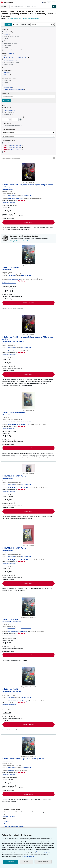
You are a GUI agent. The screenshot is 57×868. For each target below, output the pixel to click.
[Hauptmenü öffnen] (4, 7)
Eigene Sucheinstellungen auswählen (14, 825)
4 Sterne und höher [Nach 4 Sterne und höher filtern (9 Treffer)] (13, 150)
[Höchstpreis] (15, 120)
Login (49, 3)
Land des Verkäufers (8, 136)
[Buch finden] (54, 7)
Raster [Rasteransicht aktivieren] (17, 25)
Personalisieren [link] (42, 862)
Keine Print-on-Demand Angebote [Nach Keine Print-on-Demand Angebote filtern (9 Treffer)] (13, 89)
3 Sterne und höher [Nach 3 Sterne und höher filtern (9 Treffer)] (13, 147)
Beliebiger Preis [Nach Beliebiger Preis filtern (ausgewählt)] (8, 108)
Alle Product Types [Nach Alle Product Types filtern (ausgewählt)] (8, 32)
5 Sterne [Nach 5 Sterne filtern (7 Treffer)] (10, 152)
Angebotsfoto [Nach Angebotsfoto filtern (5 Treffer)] (8, 87)
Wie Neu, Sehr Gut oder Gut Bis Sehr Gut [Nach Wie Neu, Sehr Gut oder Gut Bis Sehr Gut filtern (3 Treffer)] (16, 58)
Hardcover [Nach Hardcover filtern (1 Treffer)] (7, 72)
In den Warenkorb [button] (28, 222)
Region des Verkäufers (9, 132)
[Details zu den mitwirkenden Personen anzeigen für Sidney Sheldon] (8, 189)
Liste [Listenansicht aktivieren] (10, 25)
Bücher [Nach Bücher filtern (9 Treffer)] (6, 34)
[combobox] (31, 7)
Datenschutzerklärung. (9, 857)
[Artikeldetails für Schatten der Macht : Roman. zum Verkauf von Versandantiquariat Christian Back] (28, 401)
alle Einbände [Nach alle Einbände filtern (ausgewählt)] (7, 70)
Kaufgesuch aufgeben (9, 815)
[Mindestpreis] (5, 120)
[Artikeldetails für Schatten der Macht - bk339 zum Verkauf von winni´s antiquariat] (28, 255)
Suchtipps (6, 820)
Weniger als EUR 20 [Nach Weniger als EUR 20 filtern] (9, 110)
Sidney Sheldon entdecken (19, 241)
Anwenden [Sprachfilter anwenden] (6, 100)
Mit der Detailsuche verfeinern (29, 19)
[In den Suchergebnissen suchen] (28, 158)
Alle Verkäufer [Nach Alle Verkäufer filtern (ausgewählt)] (8, 143)
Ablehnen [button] (26, 862)
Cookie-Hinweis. (36, 853)
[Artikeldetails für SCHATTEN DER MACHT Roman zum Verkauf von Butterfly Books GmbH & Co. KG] (28, 468)
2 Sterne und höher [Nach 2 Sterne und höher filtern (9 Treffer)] (13, 145)
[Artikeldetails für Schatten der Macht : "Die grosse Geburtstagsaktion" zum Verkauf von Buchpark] (28, 747)
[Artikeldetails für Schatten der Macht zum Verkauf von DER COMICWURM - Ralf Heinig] (28, 607)
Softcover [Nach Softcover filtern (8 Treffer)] (7, 75)
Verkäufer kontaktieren (9, 202)
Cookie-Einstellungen (26, 851)
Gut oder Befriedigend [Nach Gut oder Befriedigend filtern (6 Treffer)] (10, 60)
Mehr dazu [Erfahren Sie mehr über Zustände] (10, 53)
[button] (54, 158)
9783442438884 (13, 19)
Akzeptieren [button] (10, 862)
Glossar (6, 823)
